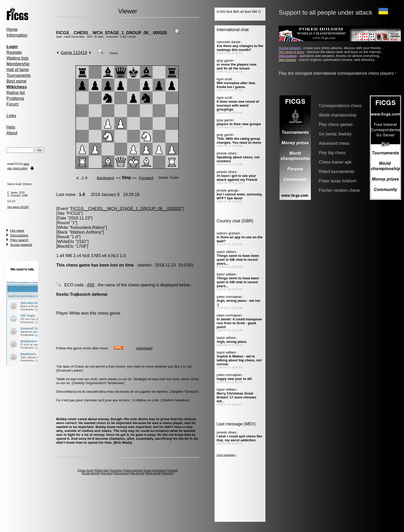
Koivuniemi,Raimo (88, 227)
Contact (173, 470)
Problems (15, 98)
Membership (18, 64)
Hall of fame (18, 70)
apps (26, 164)
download (144, 348)
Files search (19, 240)
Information (17, 35)
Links (11, 116)
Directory (168, 473)
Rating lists (102, 470)
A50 (91, 285)
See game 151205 (18, 207)
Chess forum (86, 470)
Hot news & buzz (292, 52)
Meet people (153, 473)
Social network (21, 245)
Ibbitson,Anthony (86, 232)
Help (11, 127)
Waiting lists (18, 58)
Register (14, 52)
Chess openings (133, 470)
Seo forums (137, 473)
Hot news (17, 231)
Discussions (19, 235)
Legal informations (155, 470)
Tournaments (19, 75)
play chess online (17, 168)
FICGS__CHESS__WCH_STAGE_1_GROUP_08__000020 (111, 33)
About (12, 133)
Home (12, 29)
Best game (16, 81)
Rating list (16, 93)
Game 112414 (74, 53)
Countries (116, 470)
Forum (13, 104)
